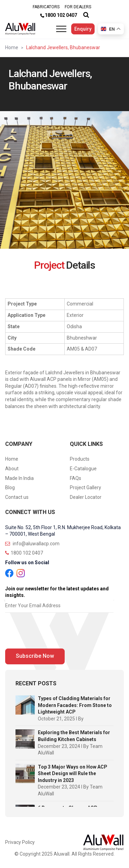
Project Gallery (85, 487)
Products (80, 459)
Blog (10, 487)
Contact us (17, 497)
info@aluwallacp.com (32, 544)
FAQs (76, 478)
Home (12, 47)
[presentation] (57, 632)
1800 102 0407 (61, 15)
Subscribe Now (35, 656)
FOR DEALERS (78, 7)
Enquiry (83, 29)
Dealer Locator (86, 497)
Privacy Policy (20, 842)
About (12, 469)
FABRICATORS (46, 7)
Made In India (19, 478)
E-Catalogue (83, 469)
